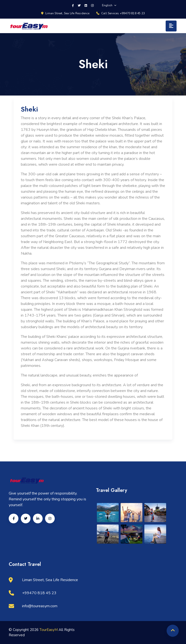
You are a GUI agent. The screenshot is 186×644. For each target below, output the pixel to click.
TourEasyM (49, 630)
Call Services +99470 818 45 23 (121, 13)
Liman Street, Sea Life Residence (65, 13)
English (109, 5)
